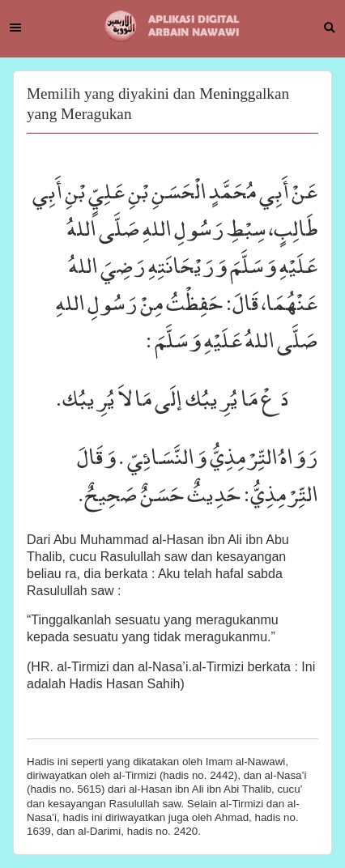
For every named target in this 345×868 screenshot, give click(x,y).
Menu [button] (15, 28)
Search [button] (330, 28)
